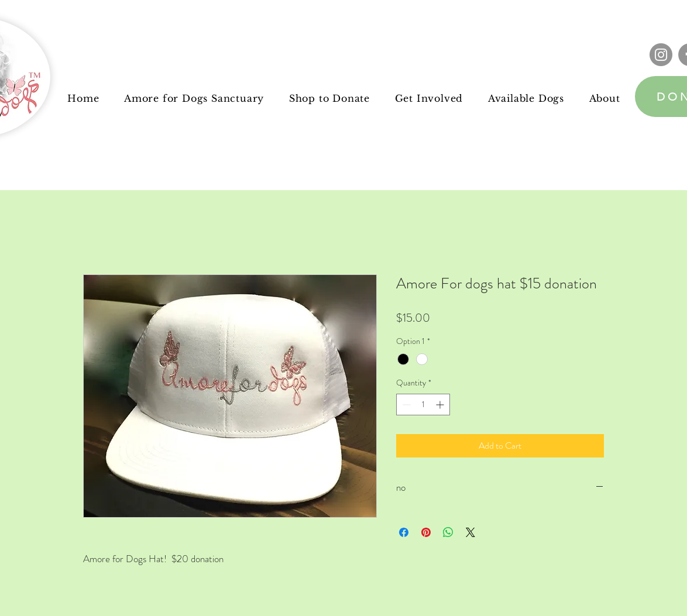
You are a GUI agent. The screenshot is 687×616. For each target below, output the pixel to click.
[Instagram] (661, 55)
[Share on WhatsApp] (448, 532)
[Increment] (441, 405)
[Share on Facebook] (404, 532)
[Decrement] (405, 405)
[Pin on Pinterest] (426, 532)
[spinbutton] (423, 405)
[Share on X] (470, 532)
